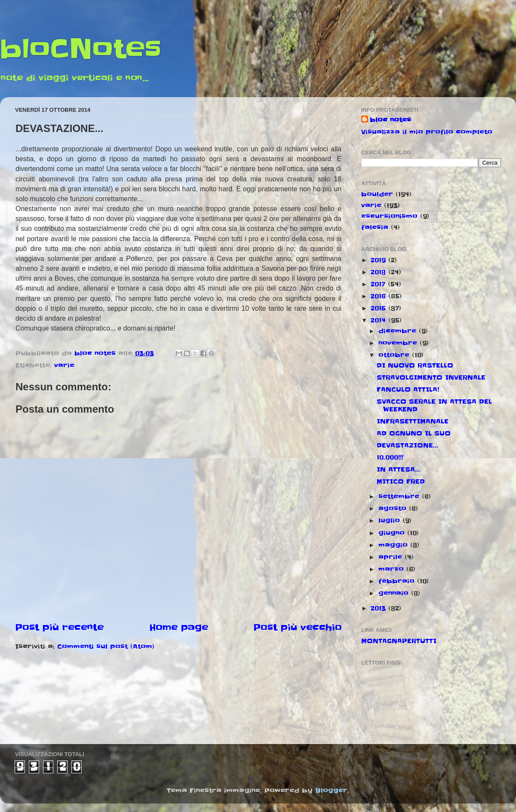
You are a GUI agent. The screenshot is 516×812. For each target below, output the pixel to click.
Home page (179, 628)
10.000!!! (390, 457)
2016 (379, 296)
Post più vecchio (298, 628)
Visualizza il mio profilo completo (427, 132)
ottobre (395, 355)
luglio (390, 521)
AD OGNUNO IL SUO (414, 433)
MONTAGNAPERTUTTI (399, 641)
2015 (379, 308)
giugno (393, 533)
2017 (379, 284)
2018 (379, 272)
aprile (392, 557)
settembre (400, 496)
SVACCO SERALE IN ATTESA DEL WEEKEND (434, 405)
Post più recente (59, 628)
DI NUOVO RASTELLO (415, 365)
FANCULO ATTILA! (408, 389)
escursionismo (389, 216)
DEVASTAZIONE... (407, 445)
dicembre (399, 331)
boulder (377, 194)
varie (64, 365)
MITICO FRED (401, 481)
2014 (379, 320)
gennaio (395, 593)
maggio (394, 545)
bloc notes (390, 120)
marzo (392, 569)
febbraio (398, 581)
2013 (379, 608)
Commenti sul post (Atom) (106, 647)
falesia (375, 227)
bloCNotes (81, 49)
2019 (379, 260)
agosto (394, 509)
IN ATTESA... (398, 469)
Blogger (331, 791)
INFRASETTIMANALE (413, 421)
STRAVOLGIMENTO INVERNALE (431, 377)
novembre (399, 343)
